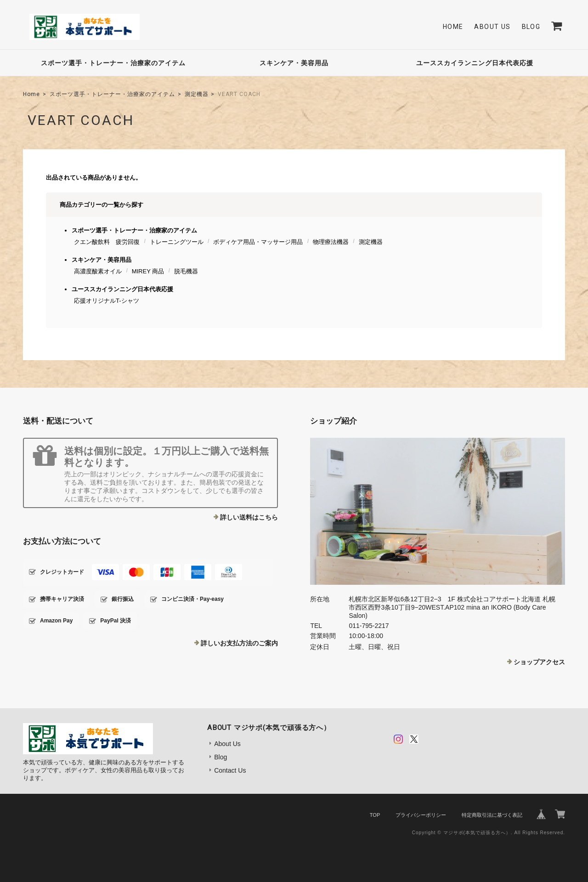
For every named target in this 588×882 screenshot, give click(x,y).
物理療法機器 (331, 242)
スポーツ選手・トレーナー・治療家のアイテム (113, 63)
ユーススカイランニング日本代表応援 (475, 63)
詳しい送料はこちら (249, 517)
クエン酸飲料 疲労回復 (107, 242)
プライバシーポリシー (421, 815)
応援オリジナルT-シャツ (107, 301)
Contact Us (230, 770)
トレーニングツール (177, 242)
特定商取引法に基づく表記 (492, 815)
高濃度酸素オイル (98, 271)
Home (453, 27)
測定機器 (197, 94)
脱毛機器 (186, 271)
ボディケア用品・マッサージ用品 (258, 242)
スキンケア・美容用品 (294, 63)
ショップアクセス (539, 662)
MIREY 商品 (148, 271)
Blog (531, 27)
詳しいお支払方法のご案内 (239, 643)
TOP (375, 815)
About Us (492, 27)
